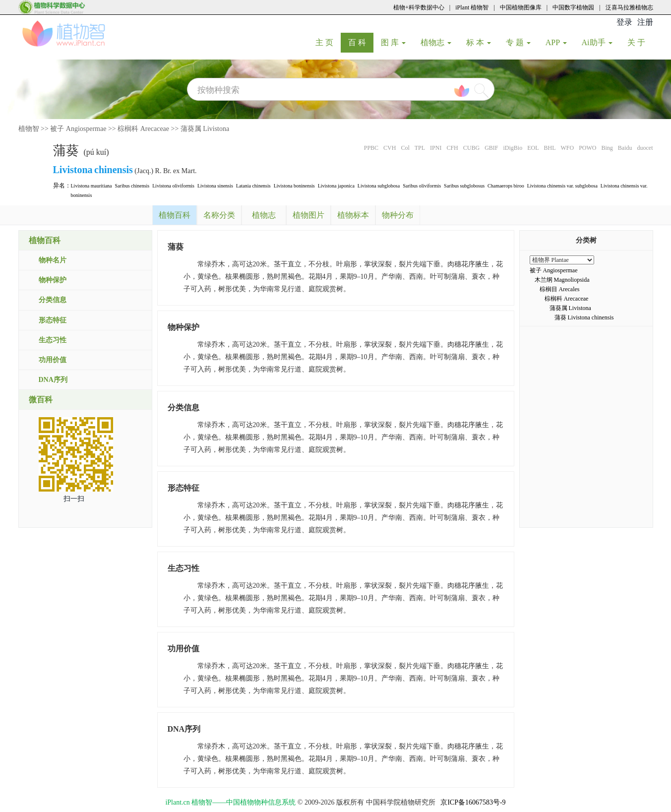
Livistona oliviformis (173, 186)
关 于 (640, 42)
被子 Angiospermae (78, 129)
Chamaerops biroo (506, 186)
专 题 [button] (518, 42)
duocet (645, 148)
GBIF (491, 148)
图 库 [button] (393, 42)
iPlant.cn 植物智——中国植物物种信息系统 (230, 802)
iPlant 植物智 (472, 7)
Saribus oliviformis (422, 186)
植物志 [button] (436, 42)
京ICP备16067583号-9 (473, 802)
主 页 (328, 42)
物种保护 (53, 280)
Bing (607, 148)
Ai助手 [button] (597, 42)
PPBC (371, 148)
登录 (624, 22)
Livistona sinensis (215, 186)
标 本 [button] (479, 42)
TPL (420, 148)
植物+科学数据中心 (419, 7)
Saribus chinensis (132, 186)
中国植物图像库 (521, 7)
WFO (567, 148)
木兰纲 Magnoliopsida (562, 280)
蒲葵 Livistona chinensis (584, 317)
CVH (390, 148)
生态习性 (53, 340)
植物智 (29, 129)
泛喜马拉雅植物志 (629, 7)
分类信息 (53, 300)
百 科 (361, 42)
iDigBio (513, 148)
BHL (549, 148)
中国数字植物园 (573, 7)
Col (405, 148)
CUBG (471, 148)
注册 (645, 22)
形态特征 (53, 320)
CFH (452, 148)
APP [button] (556, 42)
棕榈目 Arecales (560, 289)
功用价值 (53, 360)
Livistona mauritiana (91, 186)
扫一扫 (74, 499)
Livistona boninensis (294, 186)
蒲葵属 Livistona (205, 129)
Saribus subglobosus (464, 186)
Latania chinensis (253, 186)
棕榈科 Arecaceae (143, 129)
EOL (533, 148)
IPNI (436, 148)
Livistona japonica (336, 186)
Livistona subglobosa (379, 186)
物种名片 (53, 260)
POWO (587, 148)
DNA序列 (53, 380)
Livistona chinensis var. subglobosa (562, 186)
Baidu (625, 148)
